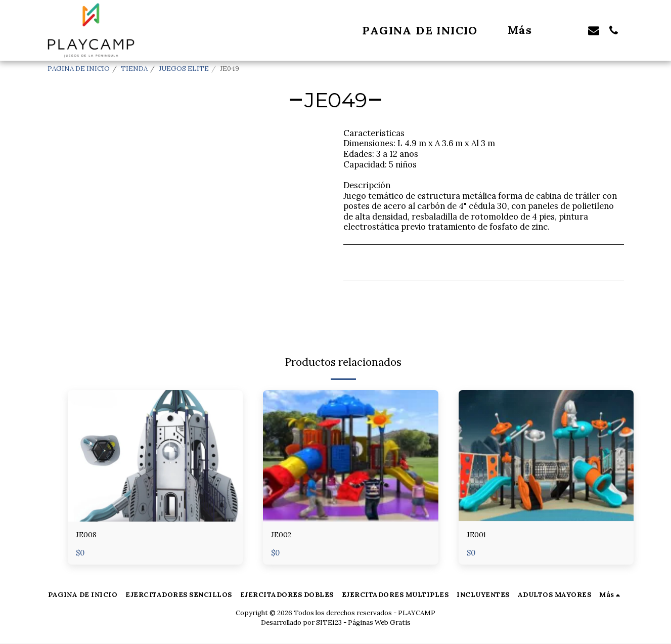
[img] (155, 456)
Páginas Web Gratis (379, 624)
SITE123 (329, 624)
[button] (573, 30)
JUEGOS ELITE (184, 69)
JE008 (88, 536)
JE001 (478, 536)
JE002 (283, 536)
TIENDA (134, 69)
